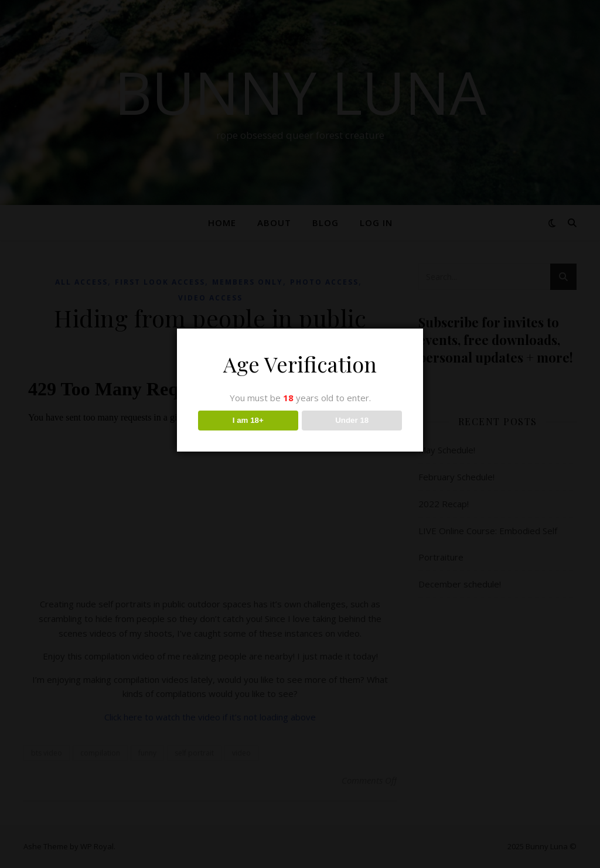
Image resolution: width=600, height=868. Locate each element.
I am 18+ (248, 420)
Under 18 (352, 420)
